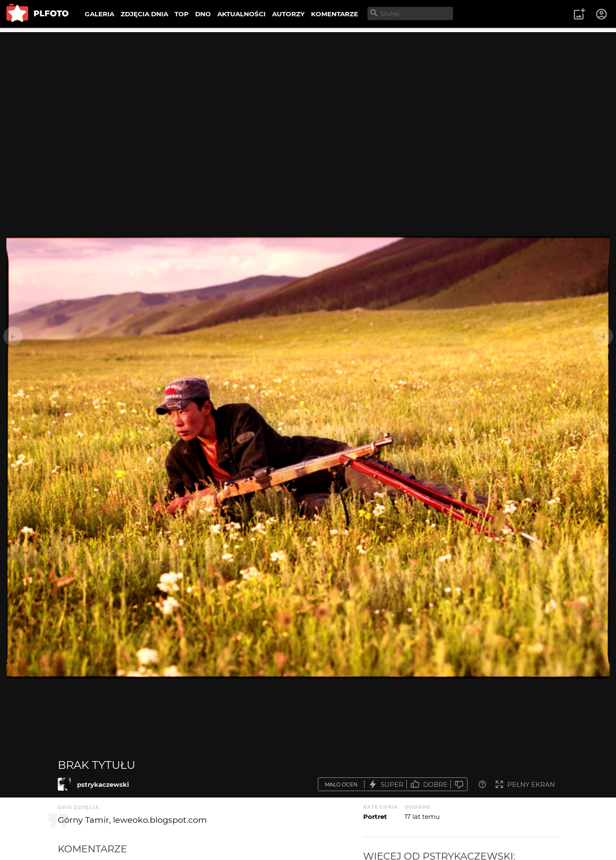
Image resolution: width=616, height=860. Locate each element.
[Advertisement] (308, 92)
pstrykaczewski (103, 784)
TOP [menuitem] (182, 14)
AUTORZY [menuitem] (288, 14)
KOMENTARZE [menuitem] (335, 14)
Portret (375, 817)
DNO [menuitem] (203, 14)
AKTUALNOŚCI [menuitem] (241, 14)
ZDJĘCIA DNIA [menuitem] (144, 14)
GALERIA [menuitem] (99, 14)
